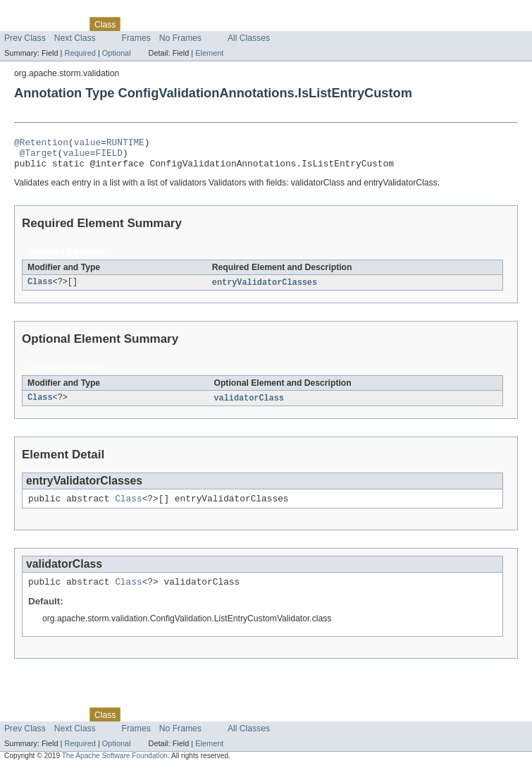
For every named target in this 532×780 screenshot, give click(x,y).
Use (136, 24)
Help (269, 24)
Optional (117, 53)
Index (241, 24)
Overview (22, 24)
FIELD (109, 157)
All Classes (249, 38)
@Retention (41, 144)
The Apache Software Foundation (115, 768)
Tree (161, 24)
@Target (39, 157)
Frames (136, 38)
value (87, 144)
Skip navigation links (39, 12)
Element (209, 53)
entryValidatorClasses (265, 289)
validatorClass (249, 406)
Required (80, 53)
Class (40, 289)
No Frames (180, 38)
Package (65, 24)
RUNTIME (125, 144)
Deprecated (200, 24)
